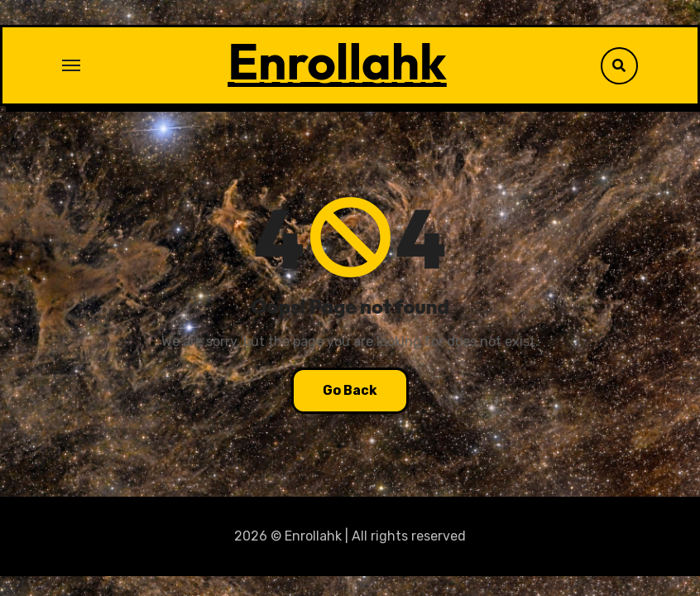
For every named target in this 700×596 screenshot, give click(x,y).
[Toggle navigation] (71, 65)
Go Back (350, 390)
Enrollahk (337, 61)
